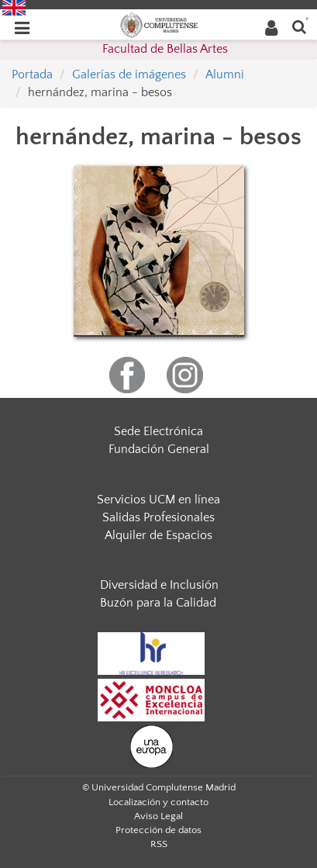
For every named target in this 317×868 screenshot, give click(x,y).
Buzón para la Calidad (158, 603)
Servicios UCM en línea (158, 500)
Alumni (225, 74)
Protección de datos (158, 830)
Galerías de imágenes (129, 74)
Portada (32, 74)
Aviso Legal (158, 816)
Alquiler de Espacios (158, 535)
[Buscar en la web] (299, 26)
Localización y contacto (158, 802)
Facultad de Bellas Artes (165, 49)
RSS (159, 844)
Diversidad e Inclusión (159, 585)
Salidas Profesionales (158, 517)
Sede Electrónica (158, 431)
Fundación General (159, 449)
